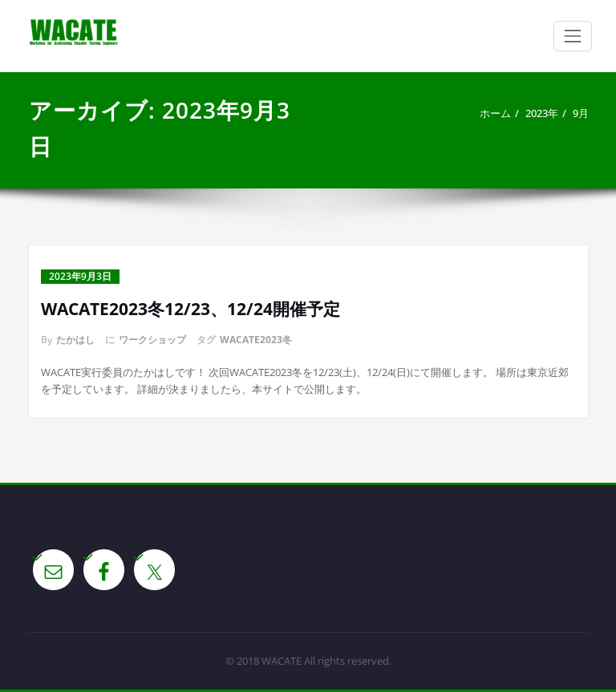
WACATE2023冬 (256, 340)
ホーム (495, 113)
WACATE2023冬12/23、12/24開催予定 (190, 309)
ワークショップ (152, 340)
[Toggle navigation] (573, 36)
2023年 (542, 113)
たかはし (75, 340)
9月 (581, 113)
